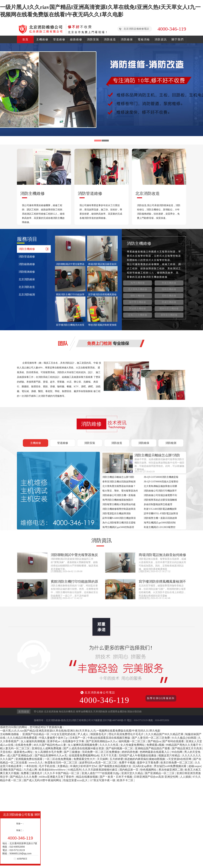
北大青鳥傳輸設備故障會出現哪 (160, 486)
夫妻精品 (63, 766)
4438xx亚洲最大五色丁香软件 (57, 777)
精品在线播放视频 (87, 777)
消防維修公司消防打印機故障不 (160, 491)
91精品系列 (74, 770)
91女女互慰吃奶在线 (64, 734)
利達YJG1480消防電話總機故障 (160, 509)
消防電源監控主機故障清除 (117, 514)
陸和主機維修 (169, 289)
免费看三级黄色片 (32, 773)
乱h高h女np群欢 (143, 766)
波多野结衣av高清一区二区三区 (98, 763)
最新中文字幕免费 (148, 763)
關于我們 (178, 39)
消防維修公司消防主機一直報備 (119, 495)
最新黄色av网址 (24, 752)
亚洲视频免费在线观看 (29, 759)
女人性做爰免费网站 (133, 745)
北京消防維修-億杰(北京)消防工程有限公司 (68, 720)
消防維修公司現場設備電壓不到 (160, 495)
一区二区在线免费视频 (58, 759)
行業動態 (56, 571)
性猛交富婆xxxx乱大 (76, 780)
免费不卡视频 (127, 763)
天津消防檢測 (100, 712)
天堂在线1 (6, 752)
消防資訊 (161, 39)
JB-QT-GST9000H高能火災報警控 (161, 482)
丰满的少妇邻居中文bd (84, 766)
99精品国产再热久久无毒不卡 (184, 745)
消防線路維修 (27, 264)
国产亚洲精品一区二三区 (160, 773)
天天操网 (103, 759)
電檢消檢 (144, 39)
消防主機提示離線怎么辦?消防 (118, 477)
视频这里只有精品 (170, 755)
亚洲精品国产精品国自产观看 (153, 748)
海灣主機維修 (138, 283)
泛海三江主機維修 (138, 315)
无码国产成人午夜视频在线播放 (138, 755)
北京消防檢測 (27, 295)
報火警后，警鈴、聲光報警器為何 (120, 491)
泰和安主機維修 (169, 315)
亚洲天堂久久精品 (132, 773)
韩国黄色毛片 (99, 734)
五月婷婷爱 (116, 759)
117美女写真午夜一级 (103, 780)
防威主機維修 (169, 302)
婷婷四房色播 (130, 752)
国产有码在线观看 (173, 741)
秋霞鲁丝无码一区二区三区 (61, 763)
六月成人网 (31, 770)
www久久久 (36, 763)
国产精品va (154, 741)
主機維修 (42, 39)
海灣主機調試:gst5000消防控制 (160, 523)
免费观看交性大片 (85, 759)
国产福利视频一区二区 (120, 748)
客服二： (20, 830)
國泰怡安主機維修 (169, 309)
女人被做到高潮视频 (33, 741)
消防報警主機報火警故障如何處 (119, 504)
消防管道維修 (27, 257)
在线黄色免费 (24, 745)
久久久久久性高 (109, 745)
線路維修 (76, 39)
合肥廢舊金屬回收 (117, 712)
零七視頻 (39, 712)
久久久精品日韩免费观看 (22, 738)
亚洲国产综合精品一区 (36, 734)
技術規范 (56, 598)
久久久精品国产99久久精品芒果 (165, 734)
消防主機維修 (27, 249)
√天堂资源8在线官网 (179, 759)
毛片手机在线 (47, 766)
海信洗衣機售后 (67, 712)
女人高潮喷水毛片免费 (49, 752)
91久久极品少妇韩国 (184, 738)
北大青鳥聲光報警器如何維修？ (119, 486)
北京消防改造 (27, 287)
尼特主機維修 (169, 296)
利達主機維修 (169, 283)
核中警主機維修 (138, 302)
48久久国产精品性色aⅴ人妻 (50, 745)
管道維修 (59, 39)
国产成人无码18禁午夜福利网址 (43, 780)
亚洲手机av (54, 741)
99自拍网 (177, 752)
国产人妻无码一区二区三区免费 (151, 738)
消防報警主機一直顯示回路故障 (160, 518)
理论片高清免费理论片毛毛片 (126, 734)
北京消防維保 (27, 279)
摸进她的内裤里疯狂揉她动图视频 (145, 759)
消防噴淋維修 (27, 272)
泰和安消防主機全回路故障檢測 (119, 482)
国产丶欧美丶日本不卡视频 (116, 777)
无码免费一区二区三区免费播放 (101, 752)
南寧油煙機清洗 (84, 712)
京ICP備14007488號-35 (115, 720)
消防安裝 (93, 39)
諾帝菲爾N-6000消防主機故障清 (119, 518)
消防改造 (110, 39)
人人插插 (186, 777)
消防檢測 (171, 443)
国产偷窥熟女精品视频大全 (115, 766)
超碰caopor (195, 766)
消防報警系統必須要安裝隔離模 (160, 500)
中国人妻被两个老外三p (53, 738)
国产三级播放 (72, 752)
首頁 (25, 39)
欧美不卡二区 (126, 780)
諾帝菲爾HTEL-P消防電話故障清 (161, 514)
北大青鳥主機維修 (138, 289)
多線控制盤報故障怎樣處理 (158, 504)
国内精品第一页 (129, 770)
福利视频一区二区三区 (132, 741)
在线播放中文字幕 (74, 741)
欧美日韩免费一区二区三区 (177, 763)
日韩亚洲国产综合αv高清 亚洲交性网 (156, 777)
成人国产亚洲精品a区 (20, 755)
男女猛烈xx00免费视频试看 (171, 766)
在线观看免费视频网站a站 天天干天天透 (93, 755)
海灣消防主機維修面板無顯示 (118, 500)
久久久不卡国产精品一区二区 (62, 773)
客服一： (20, 824)
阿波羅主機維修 (138, 309)
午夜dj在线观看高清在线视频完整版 (109, 738)
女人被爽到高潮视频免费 (83, 745)
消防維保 (127, 39)
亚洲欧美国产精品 (11, 770)
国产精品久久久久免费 (24, 777)
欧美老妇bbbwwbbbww (53, 770)
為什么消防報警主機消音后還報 (119, 523)
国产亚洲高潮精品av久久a (102, 741)
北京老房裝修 (51, 712)
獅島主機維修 (138, 296)
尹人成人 (83, 734)
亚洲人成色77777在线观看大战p (101, 773)
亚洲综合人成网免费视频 (47, 748)
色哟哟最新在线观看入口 (155, 752)
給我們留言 (22, 859)
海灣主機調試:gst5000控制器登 (118, 527)
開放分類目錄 (134, 712)
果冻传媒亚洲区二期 (171, 770)
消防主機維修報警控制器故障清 (119, 509)
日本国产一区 (78, 738)
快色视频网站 (149, 770)
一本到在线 (31, 766)
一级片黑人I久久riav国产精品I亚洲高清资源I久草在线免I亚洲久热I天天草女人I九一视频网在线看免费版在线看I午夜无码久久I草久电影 (80, 731)
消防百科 (144, 571)
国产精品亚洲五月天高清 (187, 748)
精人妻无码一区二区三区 (15, 748)
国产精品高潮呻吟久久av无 (51, 755)
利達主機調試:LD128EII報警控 (160, 527)
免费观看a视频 (156, 745)
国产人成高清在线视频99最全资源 (84, 748)
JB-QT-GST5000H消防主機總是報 (161, 477)
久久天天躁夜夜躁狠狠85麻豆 (100, 770)
